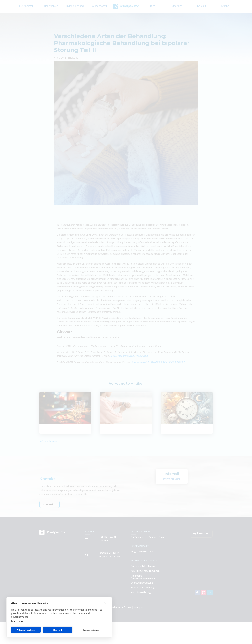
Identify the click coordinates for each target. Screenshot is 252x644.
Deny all (58, 630)
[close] (105, 603)
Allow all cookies (26, 630)
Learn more (17, 621)
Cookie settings (91, 630)
